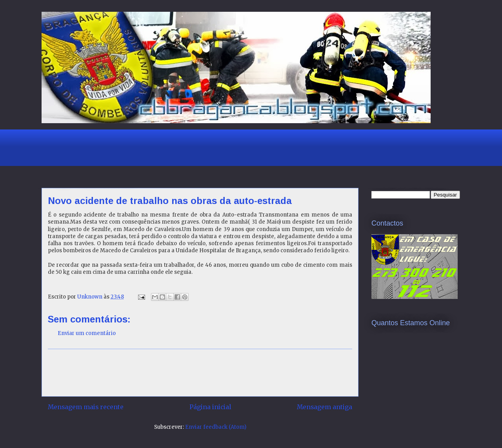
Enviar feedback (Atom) (216, 427)
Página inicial (210, 407)
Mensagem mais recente (86, 407)
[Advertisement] (184, 147)
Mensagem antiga (325, 407)
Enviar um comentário (87, 333)
